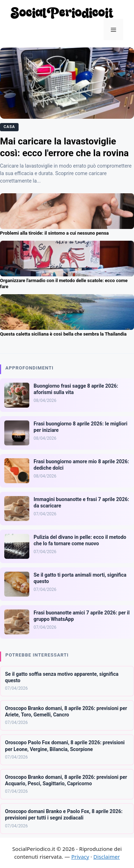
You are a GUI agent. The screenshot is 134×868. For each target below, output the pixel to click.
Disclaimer (106, 857)
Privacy (80, 857)
